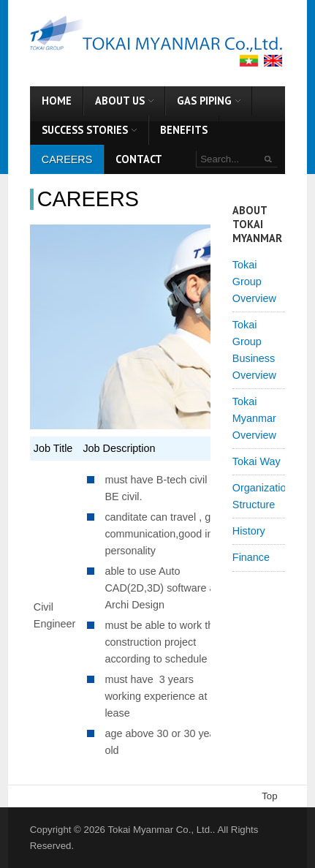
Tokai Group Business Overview (254, 350)
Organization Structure (259, 496)
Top (269, 796)
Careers (88, 199)
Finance (251, 557)
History (249, 531)
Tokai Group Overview (254, 282)
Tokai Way (257, 461)
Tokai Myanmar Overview (254, 418)
